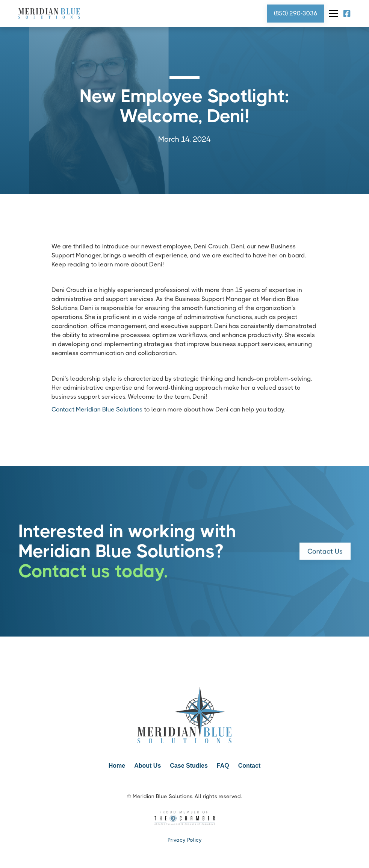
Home (117, 766)
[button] (332, 14)
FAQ (223, 766)
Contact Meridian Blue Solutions (97, 409)
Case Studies (189, 766)
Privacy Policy (185, 840)
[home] (49, 14)
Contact (250, 766)
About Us (147, 766)
